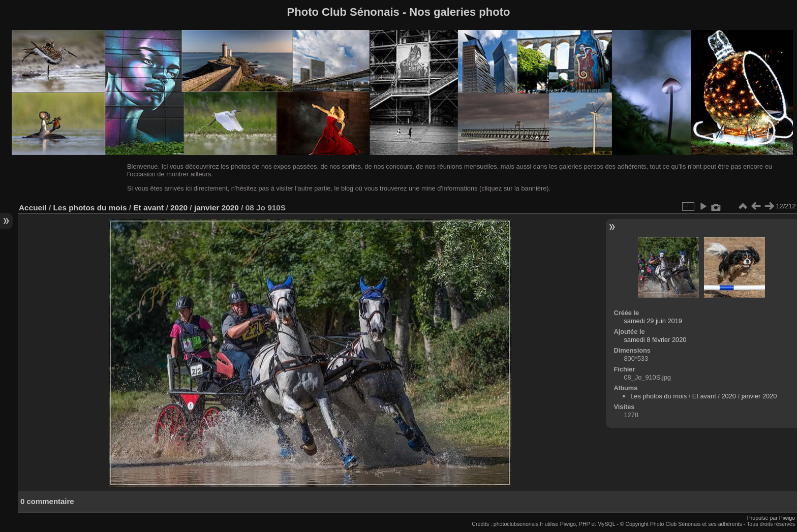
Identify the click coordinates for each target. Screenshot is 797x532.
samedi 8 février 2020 (655, 340)
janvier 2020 (217, 208)
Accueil (33, 208)
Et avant (148, 208)
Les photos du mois (90, 208)
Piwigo (787, 518)
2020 (179, 208)
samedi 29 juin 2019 (653, 321)
